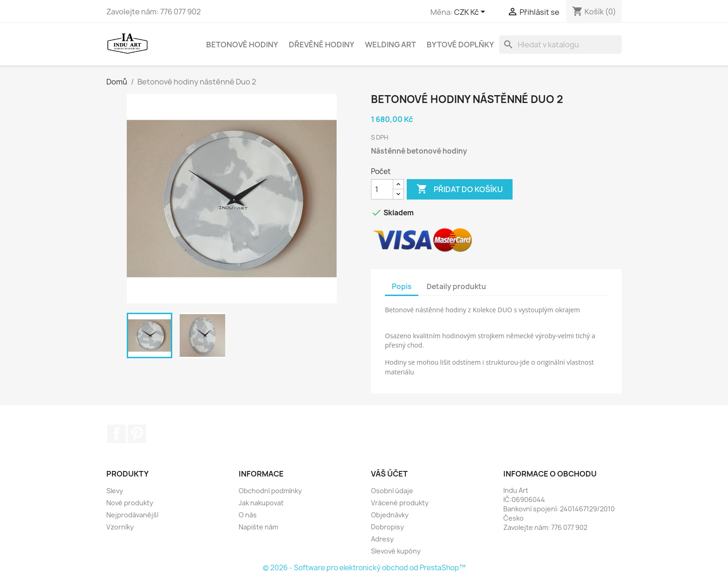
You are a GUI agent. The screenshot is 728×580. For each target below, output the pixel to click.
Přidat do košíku (460, 189)
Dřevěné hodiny (322, 45)
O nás (248, 515)
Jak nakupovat (261, 503)
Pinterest (137, 434)
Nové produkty (130, 503)
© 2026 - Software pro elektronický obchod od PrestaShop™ (364, 568)
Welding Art (390, 45)
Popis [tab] (402, 287)
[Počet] (382, 189)
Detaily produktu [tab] (456, 287)
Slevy (115, 491)
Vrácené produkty (400, 503)
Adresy (382, 539)
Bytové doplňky (460, 45)
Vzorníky (120, 527)
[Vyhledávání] (560, 45)
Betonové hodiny (242, 45)
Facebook (117, 434)
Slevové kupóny (396, 551)
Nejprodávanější (132, 515)
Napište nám (258, 527)
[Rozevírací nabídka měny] (471, 13)
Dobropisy (387, 527)
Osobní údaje (392, 491)
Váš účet (389, 474)
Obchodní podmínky (270, 491)
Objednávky (390, 515)
